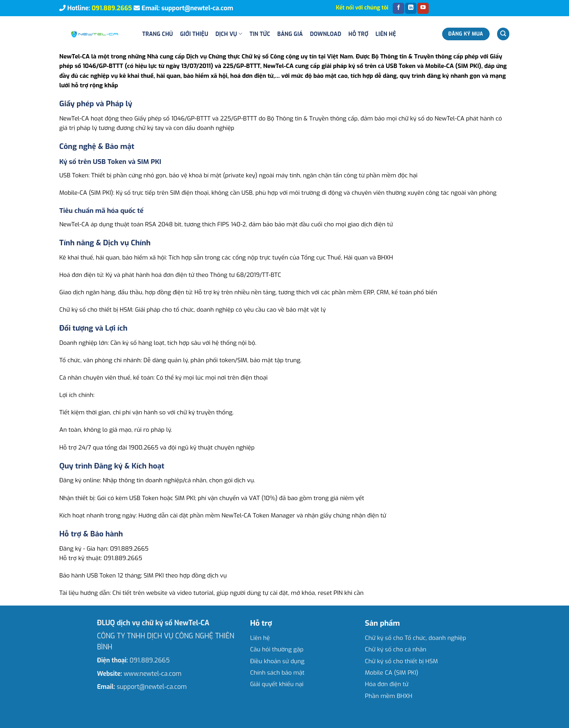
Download (325, 34)
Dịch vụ (229, 34)
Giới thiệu (194, 34)
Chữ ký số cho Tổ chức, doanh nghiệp (416, 638)
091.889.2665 (112, 8)
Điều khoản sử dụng (277, 661)
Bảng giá (290, 34)
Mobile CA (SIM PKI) (392, 673)
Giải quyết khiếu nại (277, 684)
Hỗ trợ (359, 34)
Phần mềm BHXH (389, 696)
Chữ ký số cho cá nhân (396, 649)
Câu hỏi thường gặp (277, 649)
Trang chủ (158, 34)
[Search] (503, 34)
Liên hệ (386, 34)
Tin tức (260, 34)
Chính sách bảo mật (277, 673)
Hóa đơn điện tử (387, 684)
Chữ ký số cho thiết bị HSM (402, 661)
